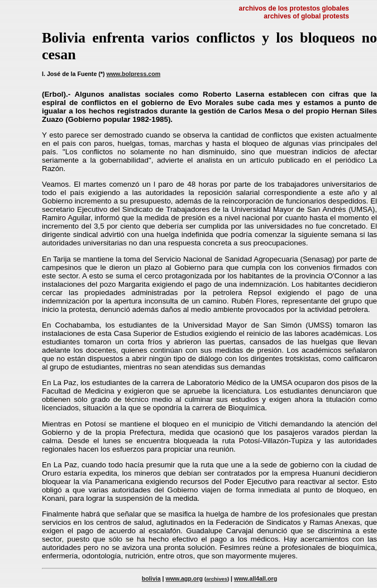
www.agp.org (185, 578)
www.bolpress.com (133, 74)
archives (217, 579)
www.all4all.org (256, 578)
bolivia (151, 578)
